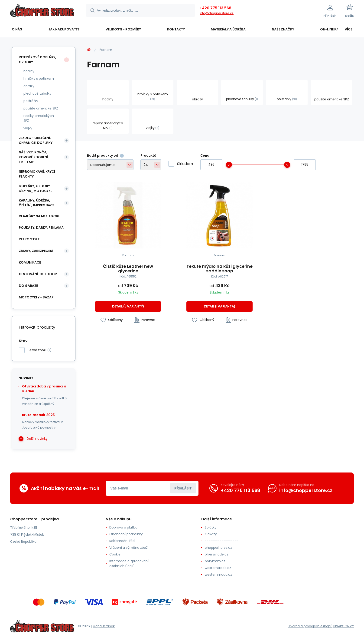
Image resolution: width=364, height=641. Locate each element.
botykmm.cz (215, 561)
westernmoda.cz (218, 575)
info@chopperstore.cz (217, 13)
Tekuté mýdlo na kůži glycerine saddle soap (219, 269)
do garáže (28, 286)
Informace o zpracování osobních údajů (129, 563)
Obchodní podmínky (126, 534)
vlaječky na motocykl (39, 216)
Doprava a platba (123, 527)
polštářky (31, 101)
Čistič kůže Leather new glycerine (128, 269)
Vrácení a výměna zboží (129, 548)
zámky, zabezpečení (36, 251)
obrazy (29, 86)
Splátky (211, 527)
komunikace (30, 262)
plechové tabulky (37, 93)
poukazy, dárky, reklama (41, 228)
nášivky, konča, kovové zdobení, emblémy (34, 157)
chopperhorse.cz (218, 548)
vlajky (28, 128)
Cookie (115, 554)
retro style (29, 239)
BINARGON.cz (344, 626)
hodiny (29, 71)
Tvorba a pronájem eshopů (310, 626)
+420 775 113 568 (215, 8)
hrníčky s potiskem (39, 79)
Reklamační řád (122, 541)
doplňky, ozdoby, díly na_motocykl (36, 188)
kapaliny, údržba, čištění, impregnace (37, 203)
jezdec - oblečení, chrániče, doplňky (36, 140)
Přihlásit (183, 488)
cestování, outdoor (38, 274)
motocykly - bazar (36, 297)
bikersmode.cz (216, 554)
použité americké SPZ (41, 108)
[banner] (42, 11)
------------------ (221, 541)
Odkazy (211, 534)
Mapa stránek (104, 626)
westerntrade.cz (218, 568)
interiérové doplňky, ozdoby (37, 60)
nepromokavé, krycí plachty (37, 174)
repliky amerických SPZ (39, 118)
